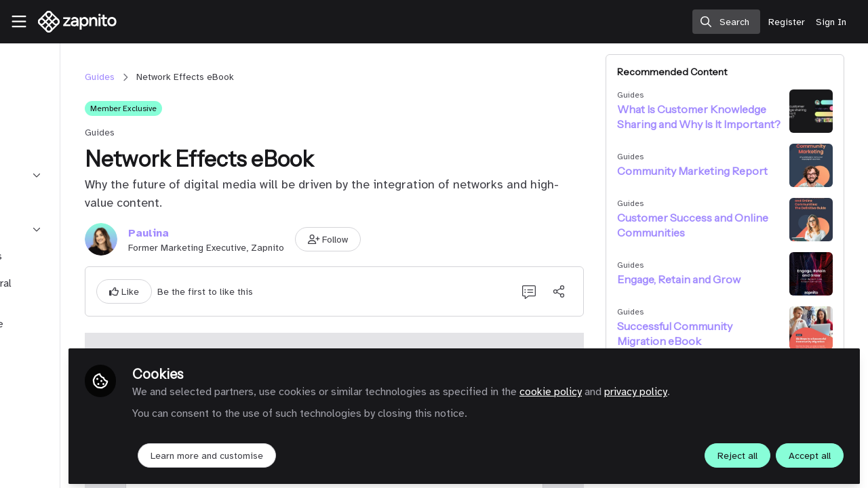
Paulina (248, 233)
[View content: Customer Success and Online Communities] (824, 220)
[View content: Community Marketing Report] (824, 165)
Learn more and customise (320, 452)
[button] (428, 239)
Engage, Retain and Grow (721, 279)
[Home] (72, 22)
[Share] (601, 291)
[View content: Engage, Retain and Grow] (824, 274)
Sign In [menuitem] (831, 22)
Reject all (737, 452)
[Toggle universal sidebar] (19, 22)
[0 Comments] (571, 291)
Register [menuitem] (787, 22)
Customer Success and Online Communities (717, 225)
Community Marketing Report (715, 171)
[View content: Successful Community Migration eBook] (824, 328)
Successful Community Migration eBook (717, 333)
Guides (199, 77)
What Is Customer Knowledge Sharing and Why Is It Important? (718, 117)
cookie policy (664, 388)
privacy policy (749, 388)
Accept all (810, 452)
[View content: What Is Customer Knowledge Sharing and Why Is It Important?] (824, 111)
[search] (726, 22)
